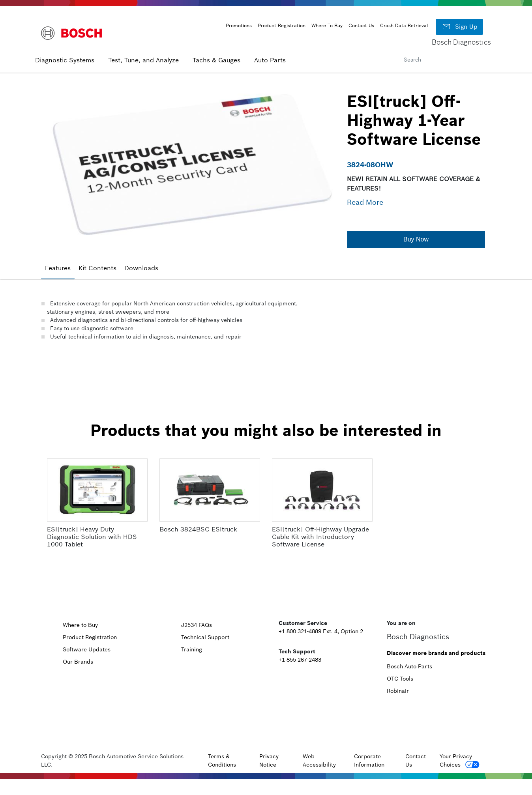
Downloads (141, 268)
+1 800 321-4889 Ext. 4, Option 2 (321, 631)
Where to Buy (80, 625)
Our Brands (78, 662)
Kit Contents (97, 268)
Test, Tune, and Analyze (143, 60)
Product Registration (282, 25)
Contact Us (361, 25)
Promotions (239, 25)
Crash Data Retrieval (404, 25)
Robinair (398, 691)
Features (58, 268)
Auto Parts (270, 60)
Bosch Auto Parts (409, 666)
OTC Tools (400, 679)
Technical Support (205, 637)
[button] (416, 239)
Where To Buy (327, 25)
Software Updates (87, 649)
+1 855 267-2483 (300, 660)
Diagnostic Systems (65, 60)
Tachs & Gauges (216, 60)
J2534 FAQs (197, 625)
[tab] (58, 268)
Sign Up (459, 27)
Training (192, 649)
